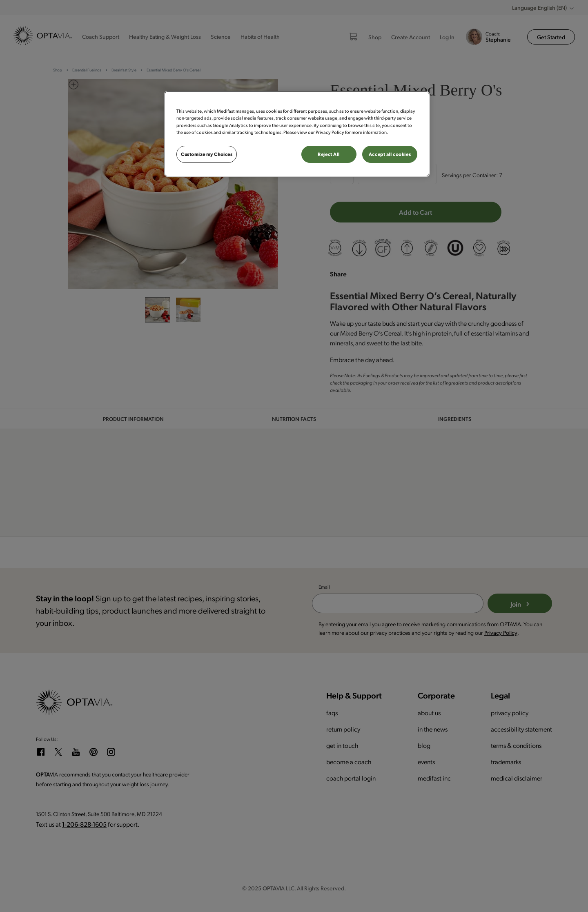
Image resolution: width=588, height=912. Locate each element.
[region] (297, 134)
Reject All (329, 154)
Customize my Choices (207, 154)
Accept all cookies (390, 154)
